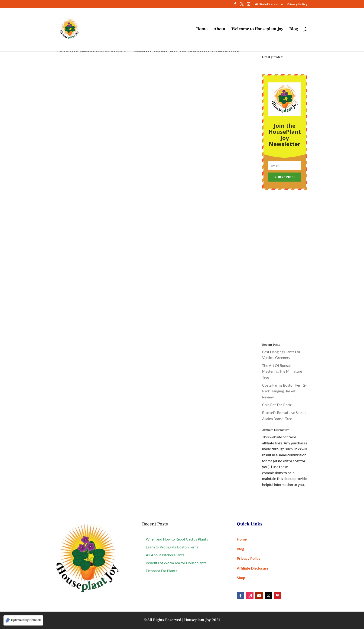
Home (202, 30)
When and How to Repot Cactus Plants (177, 539)
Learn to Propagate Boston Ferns (172, 547)
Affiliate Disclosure (269, 4)
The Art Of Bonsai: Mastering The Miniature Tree (282, 371)
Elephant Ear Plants (161, 571)
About (219, 30)
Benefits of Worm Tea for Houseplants (176, 563)
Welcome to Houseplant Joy (257, 30)
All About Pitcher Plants (165, 555)
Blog (294, 30)
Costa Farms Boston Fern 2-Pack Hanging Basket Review (284, 391)
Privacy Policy (297, 4)
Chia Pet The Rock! (277, 405)
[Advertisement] (285, 267)
